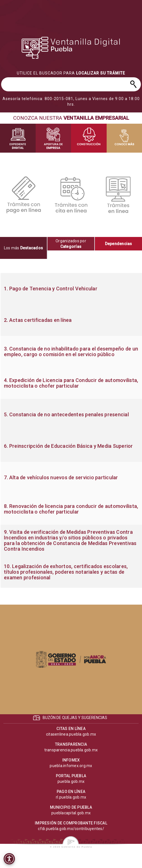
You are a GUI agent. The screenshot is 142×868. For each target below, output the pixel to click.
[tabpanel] (71, 430)
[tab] (24, 248)
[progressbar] (71, 48)
